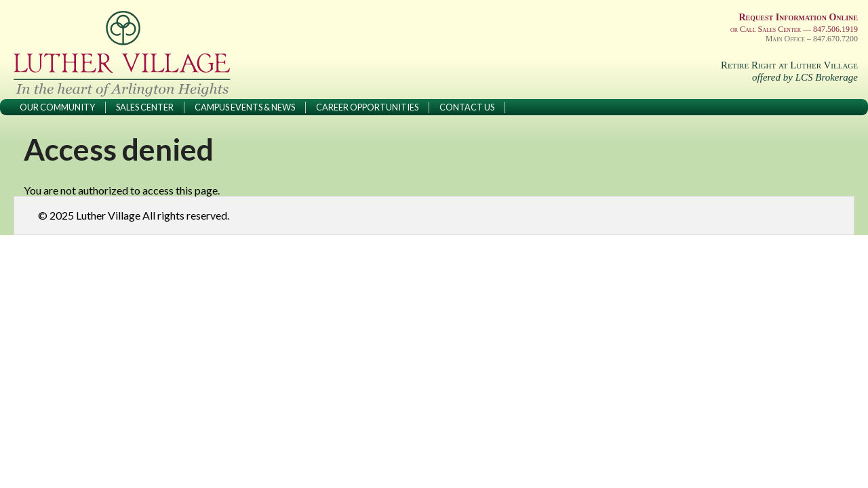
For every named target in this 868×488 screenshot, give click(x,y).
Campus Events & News (245, 107)
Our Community (57, 107)
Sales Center (145, 107)
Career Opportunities (367, 107)
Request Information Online (798, 17)
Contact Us (467, 107)
